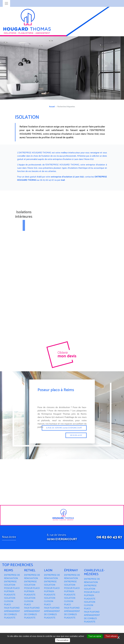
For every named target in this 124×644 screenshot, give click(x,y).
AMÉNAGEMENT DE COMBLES (12, 613)
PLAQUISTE (10, 618)
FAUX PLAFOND (12, 608)
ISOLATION (10, 598)
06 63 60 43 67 (109, 537)
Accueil (52, 107)
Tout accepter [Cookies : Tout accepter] (95, 636)
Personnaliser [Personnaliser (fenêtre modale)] (63, 640)
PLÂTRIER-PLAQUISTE (10, 593)
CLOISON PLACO (9, 603)
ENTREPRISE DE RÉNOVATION (12, 577)
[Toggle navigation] (6, 3)
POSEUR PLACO (12, 588)
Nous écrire (9, 537)
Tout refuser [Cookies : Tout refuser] (111, 636)
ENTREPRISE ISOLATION (10, 583)
